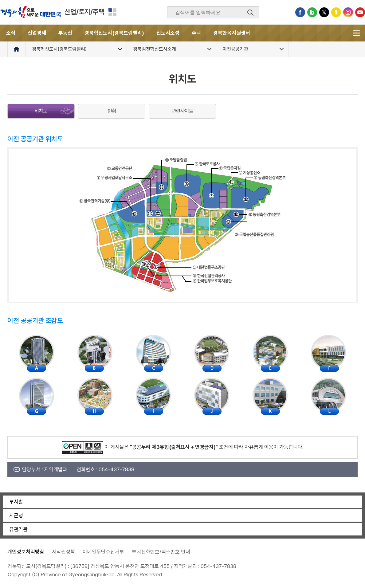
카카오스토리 (336, 12)
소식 (11, 33)
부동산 (65, 33)
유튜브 (360, 12)
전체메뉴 (357, 33)
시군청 (16, 515)
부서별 (16, 502)
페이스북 (300, 12)
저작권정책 (63, 552)
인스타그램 (348, 12)
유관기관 (18, 529)
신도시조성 (168, 33)
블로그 (312, 12)
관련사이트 (182, 111)
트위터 (324, 12)
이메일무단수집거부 (103, 552)
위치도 (41, 111)
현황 (112, 111)
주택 (196, 33)
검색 (250, 13)
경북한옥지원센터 (232, 33)
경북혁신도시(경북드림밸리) (114, 33)
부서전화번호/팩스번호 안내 (161, 552)
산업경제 (37, 33)
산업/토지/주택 (84, 12)
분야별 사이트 (112, 12)
